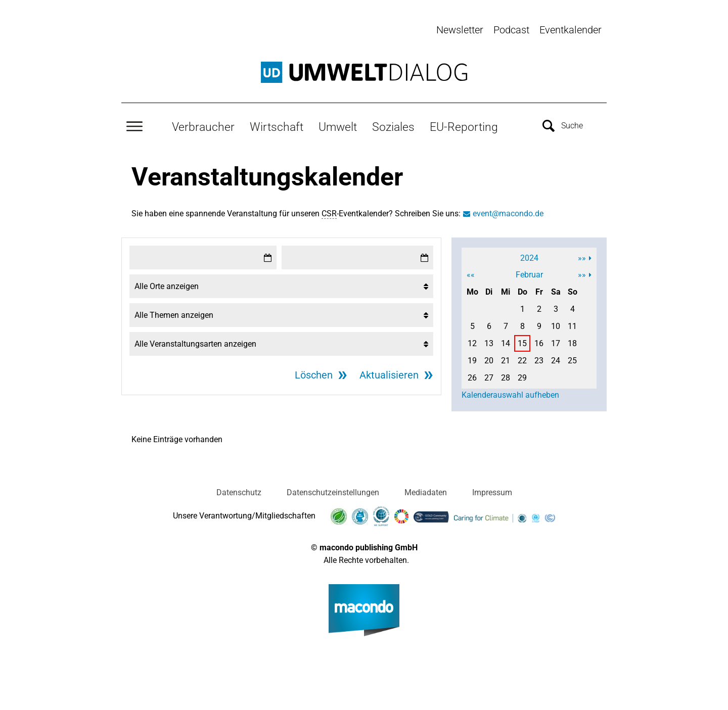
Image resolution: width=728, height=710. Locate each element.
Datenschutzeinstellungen (333, 492)
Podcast (511, 30)
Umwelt (338, 127)
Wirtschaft (277, 127)
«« (471, 274)
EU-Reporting (464, 127)
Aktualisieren (389, 374)
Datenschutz (239, 492)
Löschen (314, 374)
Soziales (393, 127)
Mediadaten (426, 492)
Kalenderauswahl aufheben (510, 394)
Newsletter (460, 30)
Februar (529, 274)
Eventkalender (571, 30)
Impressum (492, 492)
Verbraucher (203, 127)
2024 (529, 257)
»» (582, 257)
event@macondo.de (508, 213)
